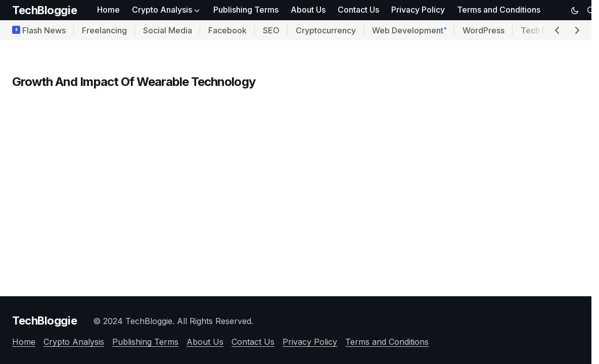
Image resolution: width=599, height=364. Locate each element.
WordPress (483, 30)
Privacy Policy (310, 342)
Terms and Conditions (387, 342)
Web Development (408, 30)
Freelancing (104, 30)
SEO (271, 30)
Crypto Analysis (74, 342)
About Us (205, 342)
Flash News (44, 30)
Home (24, 342)
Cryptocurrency (326, 30)
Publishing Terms (145, 342)
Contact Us (253, 342)
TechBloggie (44, 10)
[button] (575, 10)
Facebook (227, 30)
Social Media (168, 30)
